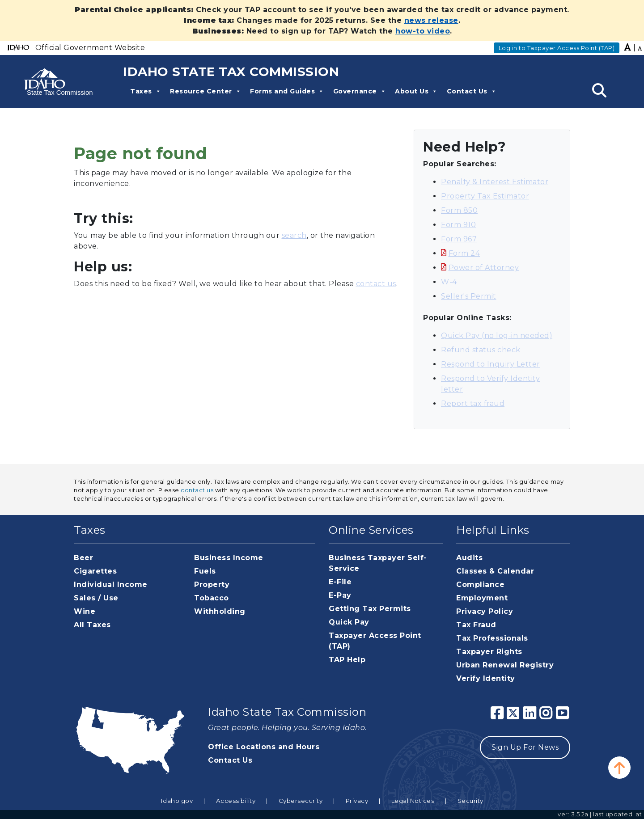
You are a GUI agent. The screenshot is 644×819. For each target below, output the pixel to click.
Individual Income (111, 585)
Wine (85, 611)
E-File (340, 582)
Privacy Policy (485, 611)
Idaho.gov (177, 801)
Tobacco (212, 598)
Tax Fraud (476, 625)
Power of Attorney (484, 268)
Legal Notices (413, 801)
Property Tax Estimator (485, 196)
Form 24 (464, 253)
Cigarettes (95, 571)
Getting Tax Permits (370, 609)
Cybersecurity (301, 801)
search (294, 235)
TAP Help (347, 660)
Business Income (229, 558)
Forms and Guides (287, 91)
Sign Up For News (525, 747)
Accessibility (236, 801)
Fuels (205, 571)
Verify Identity (486, 678)
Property (212, 585)
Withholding (220, 611)
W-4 (449, 282)
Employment (482, 598)
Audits (469, 558)
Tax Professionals (492, 638)
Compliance (480, 585)
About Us (416, 91)
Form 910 (458, 225)
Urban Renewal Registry (505, 665)
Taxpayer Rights (489, 652)
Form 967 (459, 239)
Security (470, 801)
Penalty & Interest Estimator (495, 182)
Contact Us (472, 91)
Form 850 (459, 210)
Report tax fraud (473, 403)
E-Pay (340, 595)
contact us (376, 284)
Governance (360, 91)
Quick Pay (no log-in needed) (497, 336)
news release (431, 20)
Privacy (357, 801)
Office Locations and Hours (264, 747)
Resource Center (205, 91)
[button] (619, 768)
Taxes (146, 91)
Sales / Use (96, 598)
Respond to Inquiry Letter (491, 364)
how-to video (423, 31)
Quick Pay (349, 622)
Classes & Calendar (495, 571)
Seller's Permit (469, 296)
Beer (83, 558)
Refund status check (481, 350)
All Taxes (92, 625)
